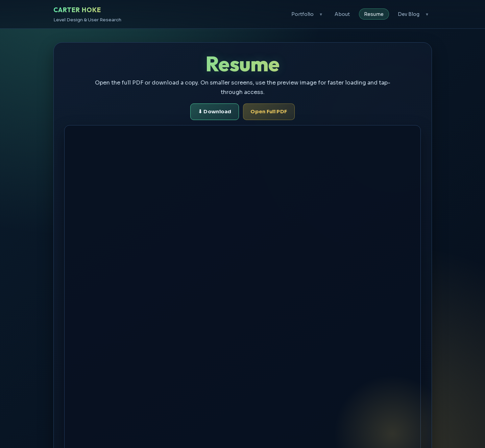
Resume (374, 14)
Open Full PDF (269, 112)
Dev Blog (409, 14)
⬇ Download (215, 112)
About (342, 14)
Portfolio (302, 14)
